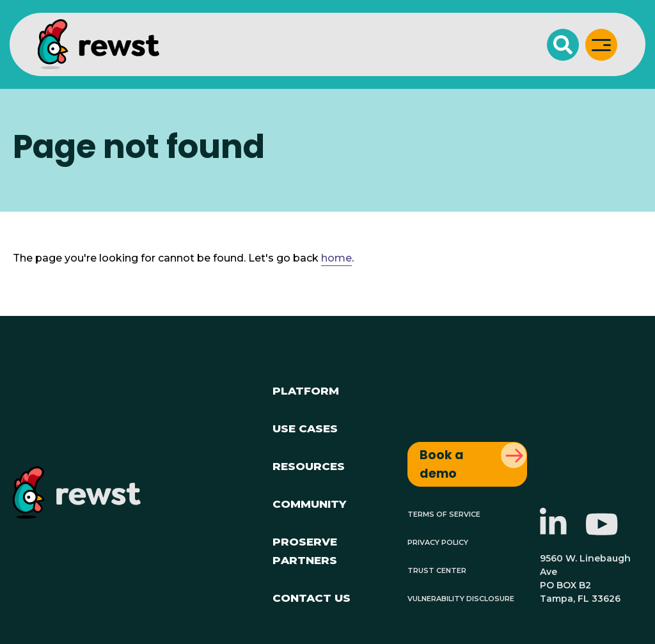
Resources (309, 465)
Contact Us (312, 596)
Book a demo (442, 464)
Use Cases (305, 427)
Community (309, 502)
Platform (306, 389)
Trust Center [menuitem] (437, 569)
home (336, 258)
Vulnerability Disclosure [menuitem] (461, 598)
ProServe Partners (305, 549)
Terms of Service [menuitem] (444, 513)
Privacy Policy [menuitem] (438, 541)
